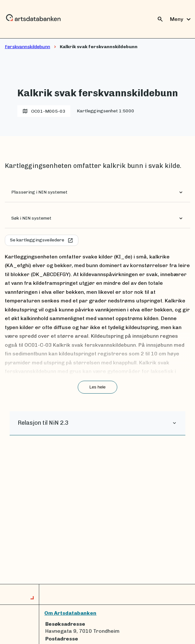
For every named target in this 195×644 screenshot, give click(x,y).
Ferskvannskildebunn (27, 47)
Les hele (97, 387)
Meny (181, 19)
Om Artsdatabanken (70, 613)
